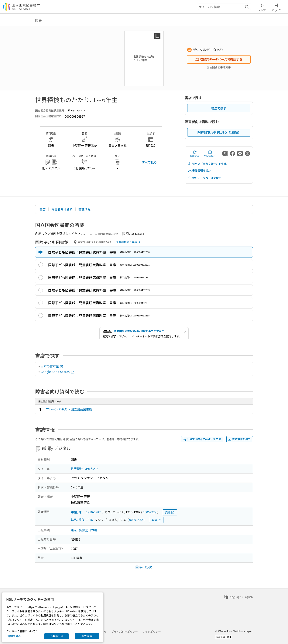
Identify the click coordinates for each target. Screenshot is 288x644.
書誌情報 (84, 209)
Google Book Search (57, 372)
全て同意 (87, 636)
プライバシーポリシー (125, 632)
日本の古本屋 (52, 366)
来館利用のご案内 (129, 242)
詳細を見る (14, 636)
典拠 (170, 512)
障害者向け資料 (62, 209)
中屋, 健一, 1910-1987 (86, 512)
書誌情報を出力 (199, 170)
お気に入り (195, 153)
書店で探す (219, 108)
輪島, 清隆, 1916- (82, 520)
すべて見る (149, 162)
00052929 (150, 512)
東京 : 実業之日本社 (84, 530)
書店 (43, 209)
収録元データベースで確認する (218, 59)
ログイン (277, 7)
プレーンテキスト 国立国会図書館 (69, 409)
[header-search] (225, 7)
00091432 (136, 520)
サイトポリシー (152, 632)
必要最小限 (57, 636)
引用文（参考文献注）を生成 (207, 164)
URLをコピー (210, 153)
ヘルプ (262, 7)
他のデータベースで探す (205, 178)
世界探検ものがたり (84, 469)
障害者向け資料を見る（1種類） (219, 132)
